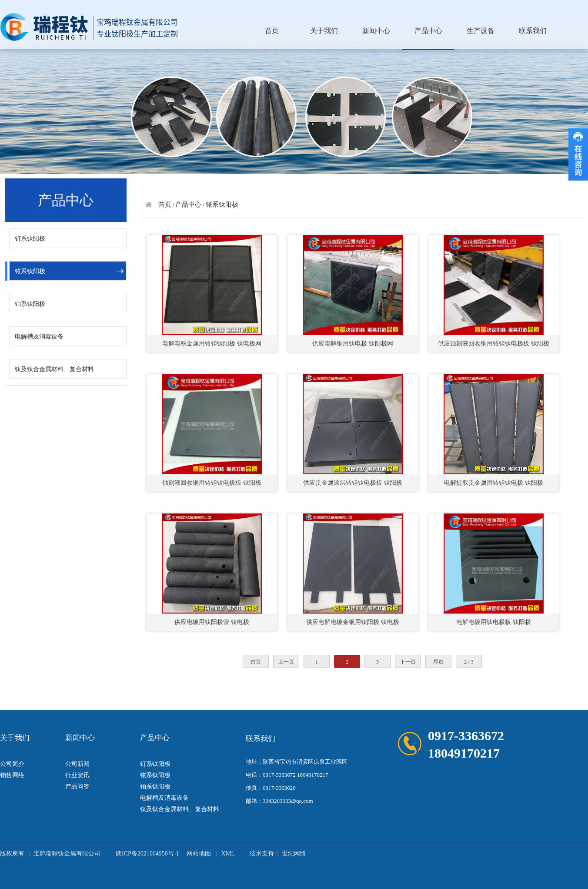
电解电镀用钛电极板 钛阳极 (494, 622)
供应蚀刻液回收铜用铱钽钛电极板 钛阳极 (494, 344)
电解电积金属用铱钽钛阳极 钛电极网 (212, 344)
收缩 (578, 154)
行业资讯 (77, 775)
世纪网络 (294, 854)
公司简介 (12, 764)
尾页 (438, 662)
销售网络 (12, 775)
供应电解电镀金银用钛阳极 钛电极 (353, 622)
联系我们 (533, 31)
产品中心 (428, 31)
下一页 (408, 662)
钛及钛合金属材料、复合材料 (54, 369)
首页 (272, 31)
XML (228, 854)
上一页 (286, 662)
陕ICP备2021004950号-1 (147, 854)
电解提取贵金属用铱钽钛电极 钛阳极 (494, 483)
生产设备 (481, 31)
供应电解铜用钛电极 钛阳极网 (353, 344)
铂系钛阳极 (30, 304)
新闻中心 (376, 31)
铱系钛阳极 (30, 271)
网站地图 (199, 854)
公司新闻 (77, 764)
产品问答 (77, 787)
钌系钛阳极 (30, 239)
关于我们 (324, 31)
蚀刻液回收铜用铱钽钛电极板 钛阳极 (212, 483)
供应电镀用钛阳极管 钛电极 (212, 622)
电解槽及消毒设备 (39, 337)
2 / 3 (469, 662)
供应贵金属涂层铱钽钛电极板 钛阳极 (353, 483)
